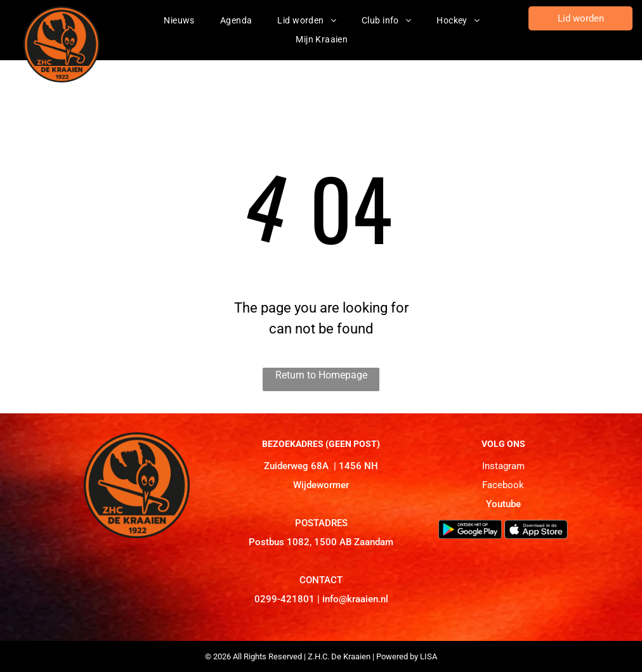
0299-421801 (285, 599)
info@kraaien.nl (355, 599)
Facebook (503, 485)
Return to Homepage (321, 375)
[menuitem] (179, 21)
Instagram (503, 466)
